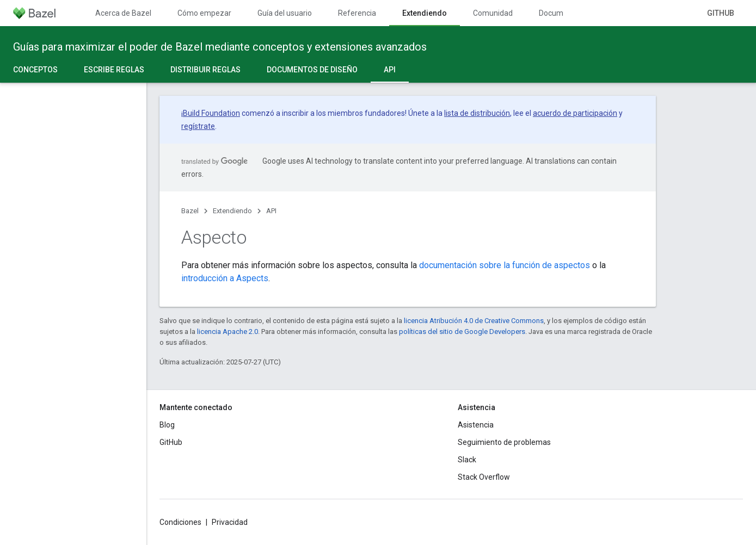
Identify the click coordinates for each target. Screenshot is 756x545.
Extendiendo (232, 211)
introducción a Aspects (225, 278)
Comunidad (493, 13)
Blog (167, 425)
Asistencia (476, 425)
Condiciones (180, 522)
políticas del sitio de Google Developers (462, 332)
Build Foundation (211, 113)
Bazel (190, 211)
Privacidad (230, 522)
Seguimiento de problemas (504, 442)
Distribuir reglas (205, 70)
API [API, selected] (390, 70)
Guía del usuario (285, 13)
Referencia (357, 13)
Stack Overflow (484, 477)
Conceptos (35, 70)
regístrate (198, 126)
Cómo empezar (204, 13)
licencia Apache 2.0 (228, 332)
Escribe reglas (114, 70)
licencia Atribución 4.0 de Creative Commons (474, 321)
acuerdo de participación (575, 113)
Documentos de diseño (312, 70)
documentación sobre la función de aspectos (505, 265)
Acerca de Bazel (123, 13)
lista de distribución (477, 113)
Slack (467, 460)
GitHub (721, 13)
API (271, 211)
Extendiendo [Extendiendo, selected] (425, 13)
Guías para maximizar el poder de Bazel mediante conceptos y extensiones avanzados (220, 47)
